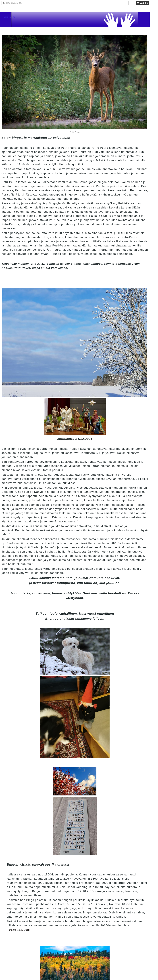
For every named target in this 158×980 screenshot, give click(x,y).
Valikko (144, 3)
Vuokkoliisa (10, 17)
